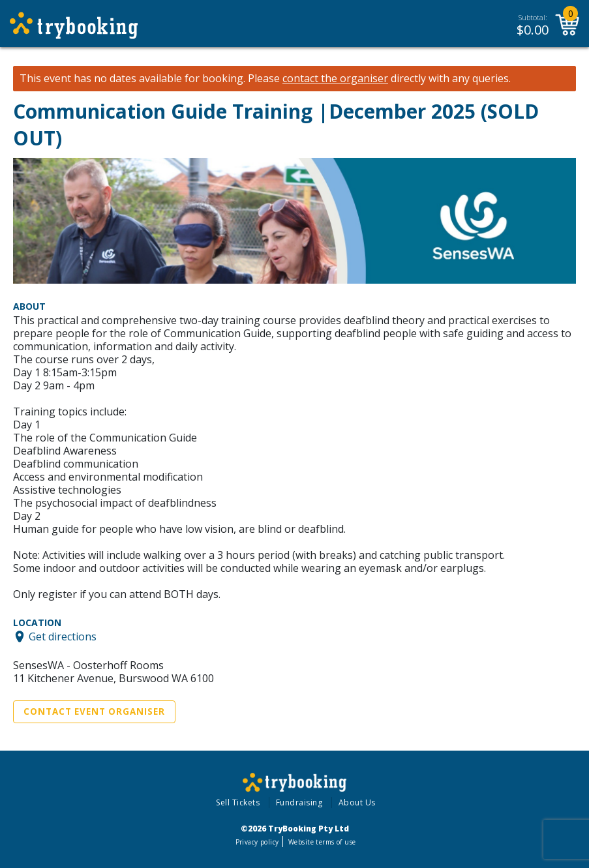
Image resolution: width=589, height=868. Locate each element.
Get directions (63, 636)
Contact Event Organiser (94, 711)
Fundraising (299, 802)
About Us (357, 802)
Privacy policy (257, 842)
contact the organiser (335, 79)
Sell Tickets (238, 802)
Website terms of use (322, 842)
